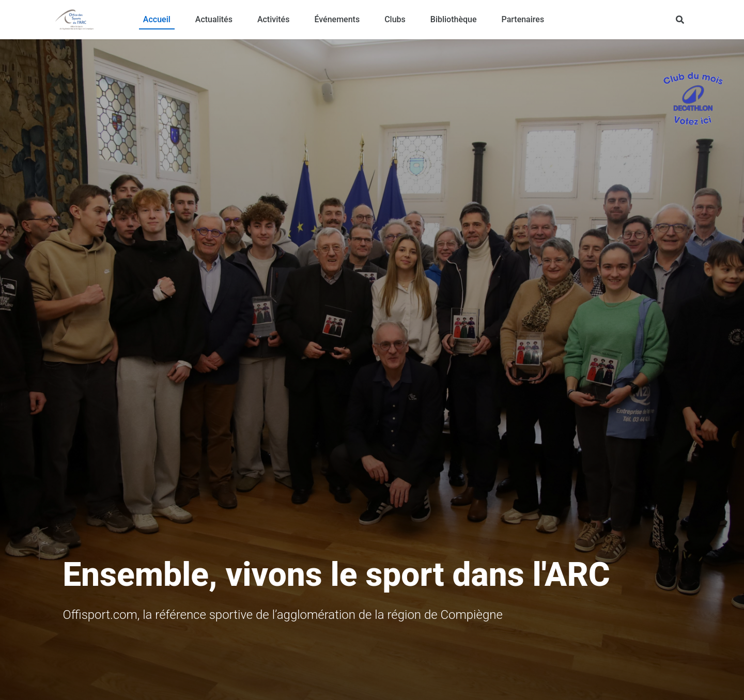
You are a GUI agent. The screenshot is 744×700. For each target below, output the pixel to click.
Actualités (214, 19)
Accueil (157, 19)
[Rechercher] (680, 20)
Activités (274, 19)
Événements (337, 19)
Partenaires (523, 19)
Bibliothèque (454, 19)
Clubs (395, 19)
